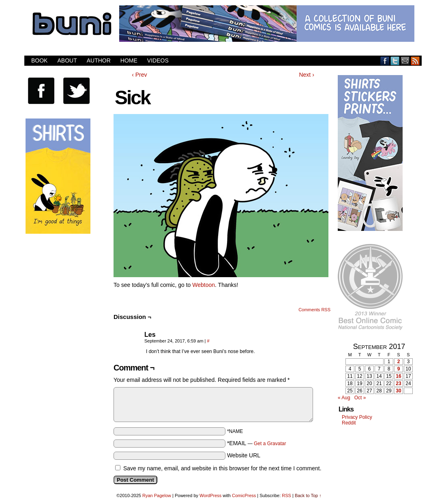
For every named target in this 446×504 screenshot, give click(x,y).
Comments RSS (314, 310)
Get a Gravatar (270, 444)
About (67, 60)
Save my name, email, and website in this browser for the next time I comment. (222, 468)
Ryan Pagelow (157, 495)
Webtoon (204, 285)
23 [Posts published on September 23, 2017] (398, 383)
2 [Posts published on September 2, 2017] (399, 362)
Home (129, 60)
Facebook (385, 61)
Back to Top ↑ (308, 495)
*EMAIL (257, 443)
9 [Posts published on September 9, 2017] (399, 369)
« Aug (344, 398)
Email (405, 61)
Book (39, 60)
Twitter (395, 61)
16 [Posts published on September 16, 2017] (398, 376)
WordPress (210, 495)
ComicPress (244, 495)
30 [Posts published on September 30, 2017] (398, 391)
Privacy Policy (357, 417)
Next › (306, 75)
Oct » (360, 398)
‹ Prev (139, 75)
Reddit (349, 423)
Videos (158, 60)
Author (99, 60)
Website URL (244, 455)
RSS (415, 61)
